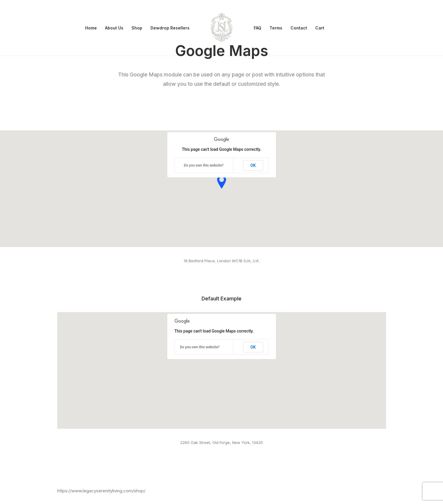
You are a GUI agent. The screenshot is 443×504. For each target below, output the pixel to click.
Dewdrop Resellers (170, 28)
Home (91, 28)
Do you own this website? (204, 165)
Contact (299, 28)
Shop (137, 28)
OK (253, 165)
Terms (276, 28)
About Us (114, 28)
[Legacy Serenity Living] (222, 28)
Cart (320, 28)
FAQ (258, 28)
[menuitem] (91, 28)
